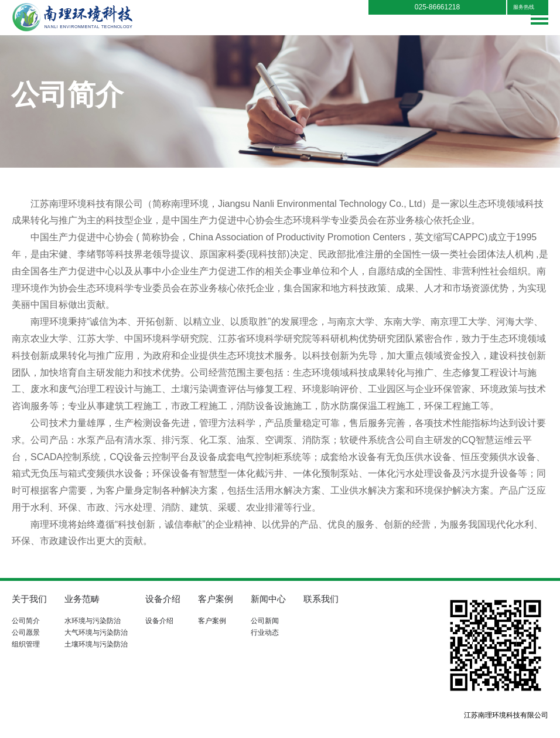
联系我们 (321, 599)
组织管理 (26, 644)
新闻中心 (268, 599)
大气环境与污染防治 (96, 632)
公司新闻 (265, 621)
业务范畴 (82, 599)
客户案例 (216, 599)
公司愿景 (26, 632)
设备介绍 (163, 599)
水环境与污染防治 (93, 621)
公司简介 (26, 621)
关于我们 (29, 599)
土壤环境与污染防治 (96, 644)
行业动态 (265, 632)
